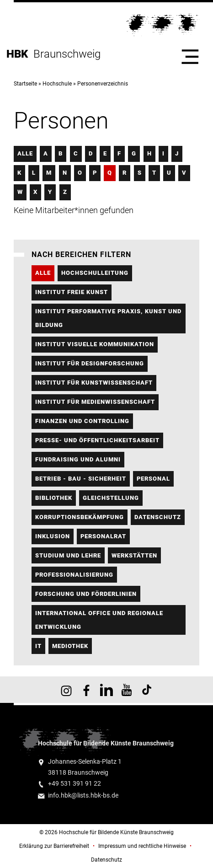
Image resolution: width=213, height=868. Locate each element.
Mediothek (70, 646)
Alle (25, 153)
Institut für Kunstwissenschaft (94, 383)
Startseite (25, 84)
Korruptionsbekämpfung (80, 517)
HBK (20, 54)
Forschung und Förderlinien (86, 594)
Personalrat (103, 536)
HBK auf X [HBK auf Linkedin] (106, 690)
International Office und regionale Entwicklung (99, 620)
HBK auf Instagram (66, 690)
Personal (153, 479)
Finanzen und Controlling (82, 421)
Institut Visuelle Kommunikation (95, 344)
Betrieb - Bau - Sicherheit (81, 479)
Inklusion (53, 536)
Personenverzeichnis (103, 84)
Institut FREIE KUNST (72, 292)
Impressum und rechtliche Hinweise (142, 846)
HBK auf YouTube (127, 690)
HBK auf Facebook (86, 690)
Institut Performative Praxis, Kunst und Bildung (108, 318)
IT (38, 646)
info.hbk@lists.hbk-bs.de (83, 796)
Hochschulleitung (95, 273)
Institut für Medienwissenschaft (95, 402)
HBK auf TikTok (147, 690)
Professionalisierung (74, 575)
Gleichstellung (111, 498)
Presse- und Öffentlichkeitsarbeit (97, 440)
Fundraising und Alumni (78, 459)
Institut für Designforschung (90, 363)
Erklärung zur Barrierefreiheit (54, 846)
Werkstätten (134, 555)
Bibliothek (54, 498)
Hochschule (57, 84)
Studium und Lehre (68, 555)
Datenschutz (158, 517)
